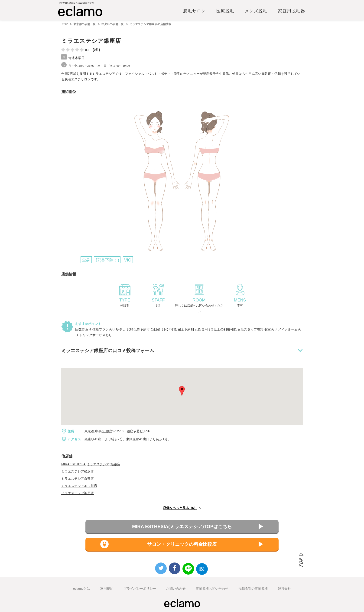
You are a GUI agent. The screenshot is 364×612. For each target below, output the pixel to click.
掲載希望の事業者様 (253, 589)
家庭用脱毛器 (291, 11)
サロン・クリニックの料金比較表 (182, 544)
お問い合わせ (176, 589)
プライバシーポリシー (140, 589)
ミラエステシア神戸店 (78, 493)
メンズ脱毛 (256, 11)
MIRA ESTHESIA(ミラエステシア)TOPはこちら (182, 526)
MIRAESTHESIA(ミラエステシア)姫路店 (91, 464)
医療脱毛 (225, 11)
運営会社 (284, 589)
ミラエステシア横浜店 (78, 471)
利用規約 (107, 589)
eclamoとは (82, 589)
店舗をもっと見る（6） (180, 508)
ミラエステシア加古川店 (79, 486)
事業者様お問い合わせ (212, 589)
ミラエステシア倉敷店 (78, 479)
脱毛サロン (195, 11)
